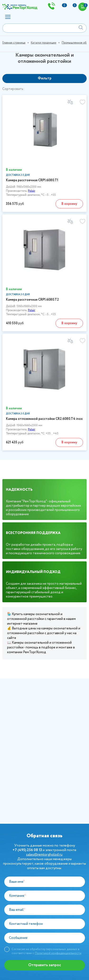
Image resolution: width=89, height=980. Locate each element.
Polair (32, 191)
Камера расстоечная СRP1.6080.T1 (32, 180)
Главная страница (14, 43)
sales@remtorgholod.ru (44, 855)
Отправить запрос (45, 965)
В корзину (69, 204)
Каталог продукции (44, 43)
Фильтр (45, 78)
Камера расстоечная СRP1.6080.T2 (32, 300)
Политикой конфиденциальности (58, 953)
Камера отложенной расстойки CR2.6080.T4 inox (44, 419)
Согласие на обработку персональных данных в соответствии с (47, 951)
